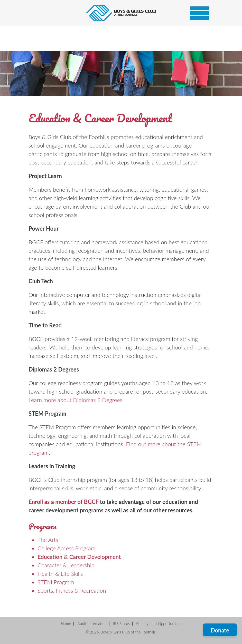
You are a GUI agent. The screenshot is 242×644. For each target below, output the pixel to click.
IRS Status (121, 623)
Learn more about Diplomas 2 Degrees (75, 400)
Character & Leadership (66, 565)
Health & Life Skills (60, 574)
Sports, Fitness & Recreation (72, 591)
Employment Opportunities (159, 623)
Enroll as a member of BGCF (63, 502)
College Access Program (67, 548)
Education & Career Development (79, 557)
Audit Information (92, 623)
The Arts (48, 540)
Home (66, 623)
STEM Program (56, 582)
